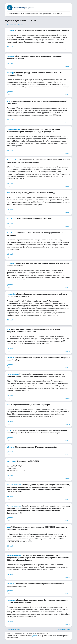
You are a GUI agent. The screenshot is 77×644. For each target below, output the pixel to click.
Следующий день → (65, 629)
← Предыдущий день (13, 629)
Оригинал (67, 50)
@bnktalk (10, 47)
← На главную (11, 25)
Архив (20, 25)
